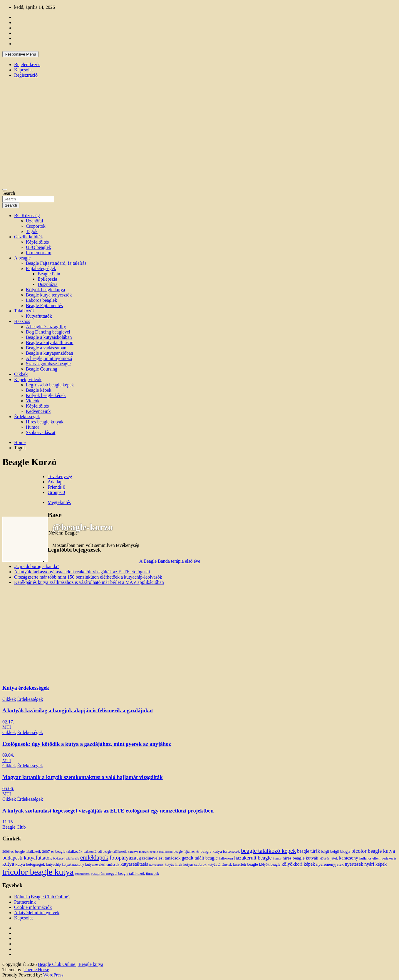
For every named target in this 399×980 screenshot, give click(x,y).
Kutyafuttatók (39, 316)
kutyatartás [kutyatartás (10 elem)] (156, 865)
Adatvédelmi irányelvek (37, 913)
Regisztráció (26, 75)
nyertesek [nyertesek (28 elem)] (354, 864)
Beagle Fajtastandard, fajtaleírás (56, 263)
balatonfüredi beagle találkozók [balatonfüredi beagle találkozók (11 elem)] (105, 852)
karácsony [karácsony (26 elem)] (349, 858)
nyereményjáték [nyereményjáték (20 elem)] (330, 864)
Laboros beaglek (41, 300)
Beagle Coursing (42, 369)
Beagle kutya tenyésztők (49, 295)
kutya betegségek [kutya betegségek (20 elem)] (30, 864)
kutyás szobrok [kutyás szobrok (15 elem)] (195, 864)
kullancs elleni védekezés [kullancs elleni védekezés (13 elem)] (378, 858)
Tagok (32, 231)
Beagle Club (14, 827)
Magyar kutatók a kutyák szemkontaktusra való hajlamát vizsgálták (83, 777)
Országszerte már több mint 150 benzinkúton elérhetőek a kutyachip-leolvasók (88, 577)
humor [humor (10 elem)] (277, 858)
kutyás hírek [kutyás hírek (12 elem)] (173, 865)
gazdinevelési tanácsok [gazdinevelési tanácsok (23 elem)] (160, 858)
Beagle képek (39, 390)
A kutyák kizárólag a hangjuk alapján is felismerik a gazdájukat (78, 710)
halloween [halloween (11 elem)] (226, 858)
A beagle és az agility (46, 327)
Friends (56, 487)
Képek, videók (28, 380)
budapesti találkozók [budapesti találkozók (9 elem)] (66, 858)
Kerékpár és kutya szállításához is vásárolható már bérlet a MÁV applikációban (89, 582)
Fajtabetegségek (41, 268)
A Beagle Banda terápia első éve (170, 561)
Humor (32, 427)
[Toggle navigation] (5, 190)
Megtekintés (59, 502)
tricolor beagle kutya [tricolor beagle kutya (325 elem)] (38, 872)
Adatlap (55, 482)
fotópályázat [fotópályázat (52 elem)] (124, 858)
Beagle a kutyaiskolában (49, 337)
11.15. (8, 822)
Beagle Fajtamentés (44, 305)
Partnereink (25, 902)
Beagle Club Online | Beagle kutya (71, 964)
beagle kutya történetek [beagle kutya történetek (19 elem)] (220, 851)
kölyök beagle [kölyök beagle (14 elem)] (270, 865)
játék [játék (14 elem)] (334, 858)
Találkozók (25, 311)
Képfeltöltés (37, 242)
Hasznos (22, 321)
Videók (33, 401)
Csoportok (36, 226)
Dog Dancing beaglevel (48, 332)
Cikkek (21, 374)
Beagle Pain (49, 274)
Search (9, 193)
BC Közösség (27, 216)
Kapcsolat (24, 70)
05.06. (8, 789)
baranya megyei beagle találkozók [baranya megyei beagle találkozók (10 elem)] (150, 852)
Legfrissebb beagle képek (50, 385)
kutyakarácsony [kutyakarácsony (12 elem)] (73, 865)
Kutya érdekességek (26, 688)
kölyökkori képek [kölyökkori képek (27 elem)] (298, 864)
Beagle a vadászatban (46, 348)
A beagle (22, 258)
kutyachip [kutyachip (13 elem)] (53, 865)
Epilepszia (47, 279)
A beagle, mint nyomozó (49, 358)
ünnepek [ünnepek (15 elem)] (152, 873)
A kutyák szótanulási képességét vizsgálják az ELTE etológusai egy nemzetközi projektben (108, 811)
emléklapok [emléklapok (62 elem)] (94, 857)
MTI (7, 727)
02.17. (8, 722)
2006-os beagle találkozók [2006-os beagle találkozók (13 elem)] (22, 852)
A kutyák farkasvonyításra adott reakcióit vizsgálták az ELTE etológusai (82, 572)
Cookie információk (33, 907)
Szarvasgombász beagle (48, 364)
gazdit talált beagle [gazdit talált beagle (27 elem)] (200, 858)
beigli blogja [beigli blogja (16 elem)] (340, 851)
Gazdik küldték (28, 237)
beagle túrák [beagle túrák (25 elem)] (308, 851)
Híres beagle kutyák (45, 422)
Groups (56, 492)
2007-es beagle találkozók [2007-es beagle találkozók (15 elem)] (62, 851)
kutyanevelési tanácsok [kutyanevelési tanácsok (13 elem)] (102, 865)
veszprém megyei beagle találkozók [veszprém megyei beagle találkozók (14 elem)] (118, 874)
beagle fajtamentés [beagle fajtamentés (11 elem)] (186, 852)
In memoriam (39, 253)
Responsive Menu (20, 54)
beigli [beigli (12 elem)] (325, 852)
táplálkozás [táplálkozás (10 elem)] (82, 874)
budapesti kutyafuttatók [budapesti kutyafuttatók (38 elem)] (27, 858)
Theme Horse (37, 970)
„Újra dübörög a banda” (37, 566)
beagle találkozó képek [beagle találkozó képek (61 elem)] (268, 851)
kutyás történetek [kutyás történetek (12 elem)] (220, 865)
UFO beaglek (38, 247)
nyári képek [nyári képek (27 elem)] (375, 864)
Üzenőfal (35, 221)
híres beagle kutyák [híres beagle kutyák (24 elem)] (300, 858)
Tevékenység (60, 476)
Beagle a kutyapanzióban (50, 353)
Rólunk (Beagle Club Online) (42, 897)
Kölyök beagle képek (46, 395)
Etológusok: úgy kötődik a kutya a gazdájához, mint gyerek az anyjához (87, 744)
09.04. (8, 755)
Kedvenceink (38, 411)
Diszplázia (48, 284)
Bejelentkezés (27, 65)
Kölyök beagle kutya (45, 290)
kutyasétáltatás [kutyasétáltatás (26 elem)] (134, 864)
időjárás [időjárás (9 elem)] (324, 858)
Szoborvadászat (41, 432)
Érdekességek (27, 417)
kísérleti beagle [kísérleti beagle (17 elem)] (245, 864)
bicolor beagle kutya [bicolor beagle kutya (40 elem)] (373, 851)
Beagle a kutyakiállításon (50, 342)
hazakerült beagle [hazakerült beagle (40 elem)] (253, 858)
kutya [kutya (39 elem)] (8, 864)
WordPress (53, 975)
